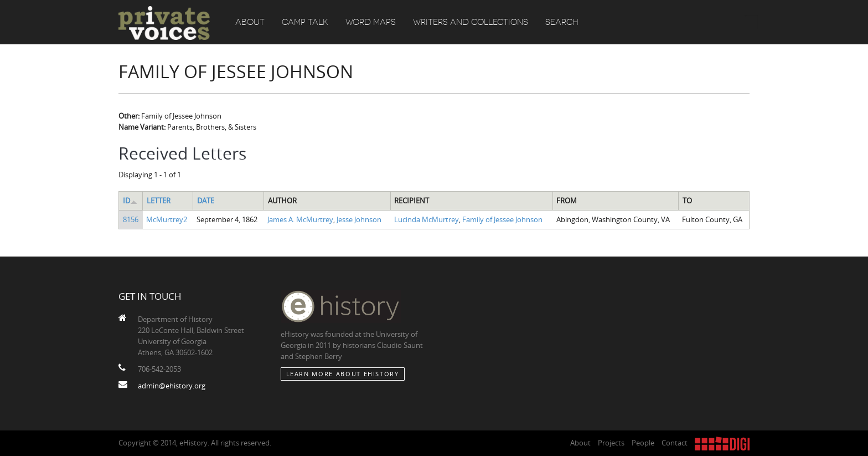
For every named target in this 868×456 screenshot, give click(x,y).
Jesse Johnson (359, 219)
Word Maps (371, 22)
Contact (675, 443)
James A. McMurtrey (300, 219)
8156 (131, 219)
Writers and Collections (471, 22)
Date (206, 201)
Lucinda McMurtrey (427, 219)
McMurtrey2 (167, 219)
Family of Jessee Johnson (502, 219)
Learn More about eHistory (343, 374)
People (643, 443)
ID (130, 201)
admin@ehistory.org (172, 386)
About (250, 22)
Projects (611, 443)
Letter (159, 201)
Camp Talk (305, 22)
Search (562, 22)
